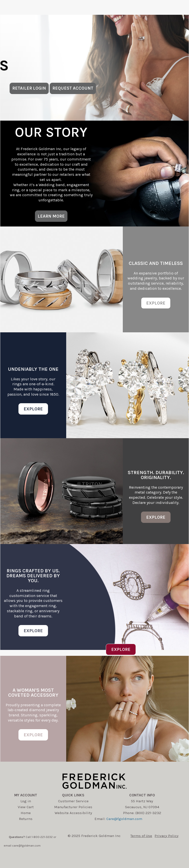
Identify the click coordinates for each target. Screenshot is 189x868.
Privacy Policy (166, 836)
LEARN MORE (51, 216)
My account (26, 795)
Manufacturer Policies (73, 807)
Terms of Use (141, 836)
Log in (26, 801)
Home (26, 813)
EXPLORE (156, 303)
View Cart (26, 807)
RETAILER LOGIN (29, 88)
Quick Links (73, 795)
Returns (26, 819)
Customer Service (73, 801)
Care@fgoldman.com (124, 819)
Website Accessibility (73, 813)
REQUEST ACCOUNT (73, 88)
